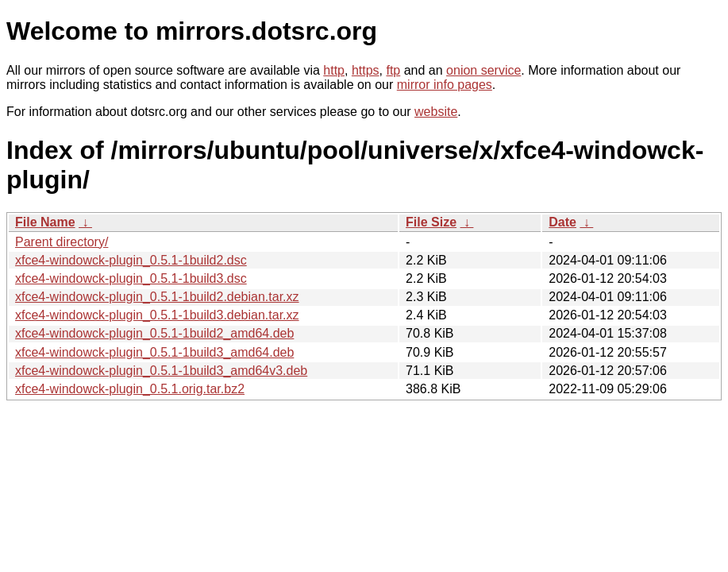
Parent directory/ (62, 242)
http (334, 70)
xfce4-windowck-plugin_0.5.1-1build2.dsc (131, 260)
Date (562, 222)
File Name (45, 222)
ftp (393, 70)
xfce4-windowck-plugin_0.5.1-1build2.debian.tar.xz (157, 297)
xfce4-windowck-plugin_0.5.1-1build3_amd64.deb (154, 352)
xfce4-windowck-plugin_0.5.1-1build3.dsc (131, 278)
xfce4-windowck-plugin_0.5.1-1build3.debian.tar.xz (157, 315)
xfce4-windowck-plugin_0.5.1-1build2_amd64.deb (154, 333)
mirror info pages (445, 85)
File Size (431, 222)
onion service (483, 70)
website (436, 112)
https (366, 70)
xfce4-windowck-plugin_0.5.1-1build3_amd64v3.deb (161, 371)
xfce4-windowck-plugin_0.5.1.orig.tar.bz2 (130, 389)
